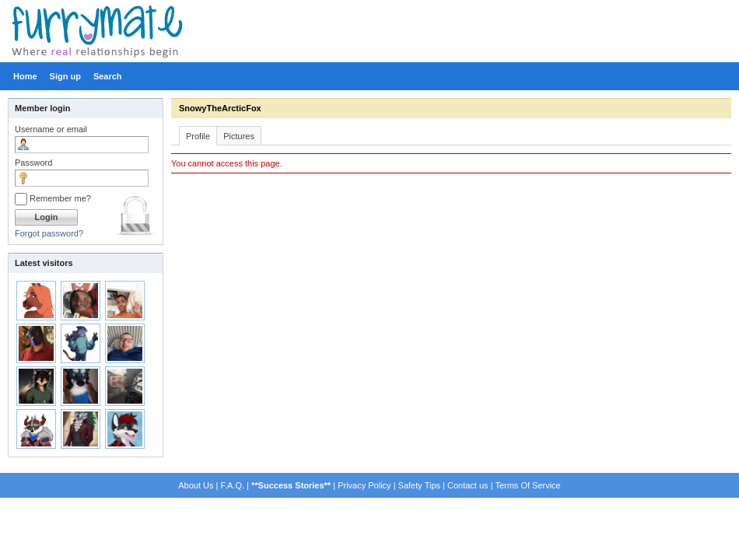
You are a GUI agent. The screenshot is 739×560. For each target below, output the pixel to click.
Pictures (239, 136)
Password (33, 163)
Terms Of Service (527, 485)
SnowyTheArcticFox (220, 108)
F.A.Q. (232, 485)
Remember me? (53, 198)
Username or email (51, 129)
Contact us (468, 485)
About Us (196, 485)
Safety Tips (419, 485)
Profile (198, 136)
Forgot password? (49, 233)
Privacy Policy (364, 485)
